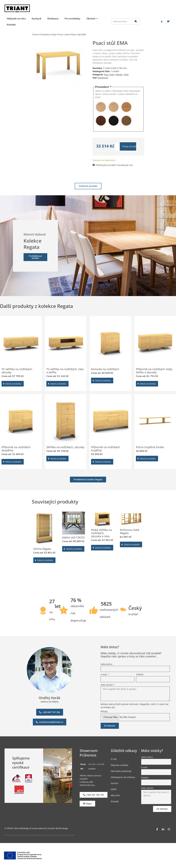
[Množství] (117, 147)
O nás (114, 759)
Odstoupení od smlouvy (123, 777)
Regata (119, 74)
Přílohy (104, 712)
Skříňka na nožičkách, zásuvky (65, 447)
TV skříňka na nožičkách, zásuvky (17, 371)
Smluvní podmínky (69, 835)
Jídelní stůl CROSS (73, 537)
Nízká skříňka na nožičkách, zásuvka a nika (101, 533)
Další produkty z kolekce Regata (36, 306)
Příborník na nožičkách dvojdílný (16, 449)
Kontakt (115, 801)
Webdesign (24, 828)
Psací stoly (64, 34)
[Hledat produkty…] (126, 22)
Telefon (140, 675)
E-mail (104, 675)
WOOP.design (62, 828)
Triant (35, 34)
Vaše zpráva (107, 685)
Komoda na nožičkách (105, 369)
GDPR (114, 789)
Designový (103, 78)
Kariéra (115, 783)
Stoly (54, 34)
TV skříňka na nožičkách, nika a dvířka (65, 371)
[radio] (101, 107)
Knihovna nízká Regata (130, 531)
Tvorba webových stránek (43, 828)
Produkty (45, 34)
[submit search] (136, 21)
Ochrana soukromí (55, 835)
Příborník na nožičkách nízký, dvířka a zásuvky (154, 371)
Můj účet (115, 795)
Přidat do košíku (129, 146)
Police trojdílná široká (150, 447)
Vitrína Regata (42, 549)
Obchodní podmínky (121, 771)
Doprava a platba (120, 765)
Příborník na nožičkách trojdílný (106, 449)
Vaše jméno (106, 664)
